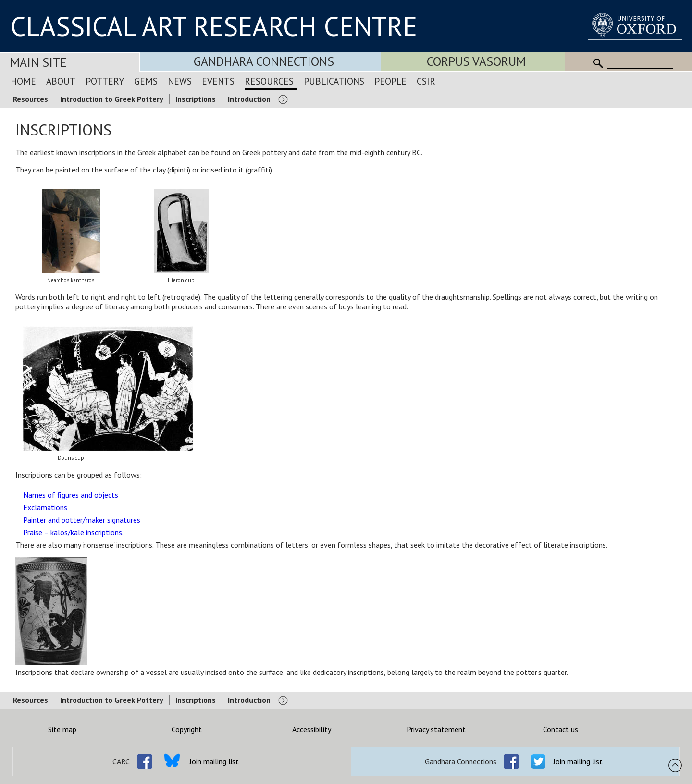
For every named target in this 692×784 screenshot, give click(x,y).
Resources (269, 81)
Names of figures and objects (71, 495)
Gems (146, 81)
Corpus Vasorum (476, 61)
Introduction (249, 99)
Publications (334, 81)
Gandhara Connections (264, 61)
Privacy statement (436, 729)
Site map (62, 729)
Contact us (561, 729)
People (390, 81)
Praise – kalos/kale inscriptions (73, 532)
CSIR (426, 81)
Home (23, 81)
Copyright (187, 729)
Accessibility (312, 729)
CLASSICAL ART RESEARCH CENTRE (214, 26)
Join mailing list (214, 761)
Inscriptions (196, 99)
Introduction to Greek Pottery (112, 99)
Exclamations (45, 507)
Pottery (105, 81)
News (180, 81)
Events (218, 81)
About (61, 81)
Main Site (38, 62)
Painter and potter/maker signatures (82, 520)
